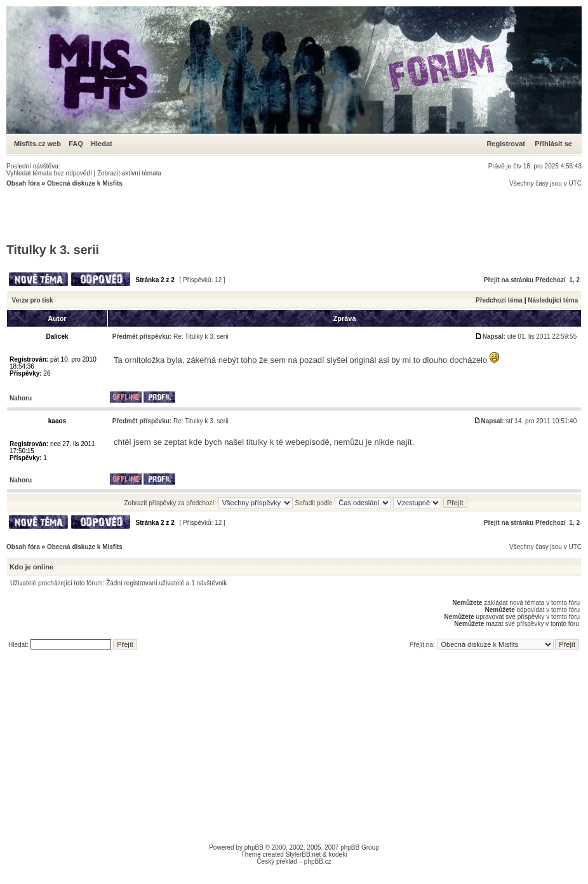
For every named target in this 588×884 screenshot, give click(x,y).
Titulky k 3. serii (53, 250)
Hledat (102, 144)
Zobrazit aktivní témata (129, 173)
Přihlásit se (553, 144)
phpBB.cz (318, 861)
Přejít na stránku (509, 280)
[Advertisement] (237, 215)
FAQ (76, 144)
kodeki (337, 854)
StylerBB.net (304, 854)
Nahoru (21, 398)
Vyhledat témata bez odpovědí (49, 173)
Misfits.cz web (40, 144)
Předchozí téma (499, 300)
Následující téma (553, 300)
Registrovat (506, 144)
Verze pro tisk (33, 300)
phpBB (254, 847)
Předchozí (551, 280)
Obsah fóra (23, 183)
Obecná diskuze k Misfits (85, 183)
